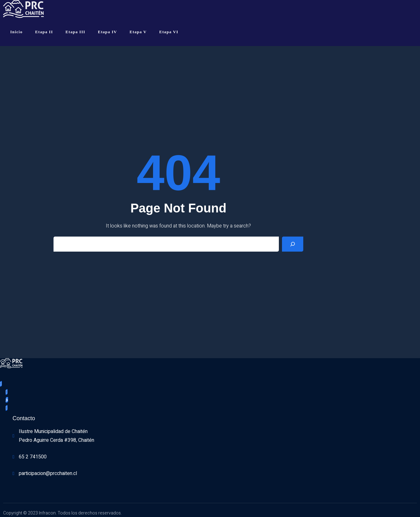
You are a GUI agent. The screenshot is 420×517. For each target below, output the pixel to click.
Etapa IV (108, 32)
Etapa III (75, 32)
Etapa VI (169, 32)
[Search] (293, 244)
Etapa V (138, 32)
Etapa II (44, 32)
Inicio (17, 32)
